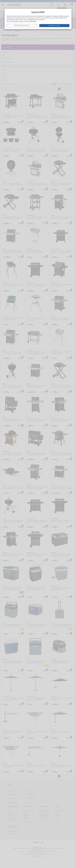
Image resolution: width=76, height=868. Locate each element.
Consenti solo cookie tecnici (22, 26)
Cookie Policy (32, 21)
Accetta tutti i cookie (54, 26)
